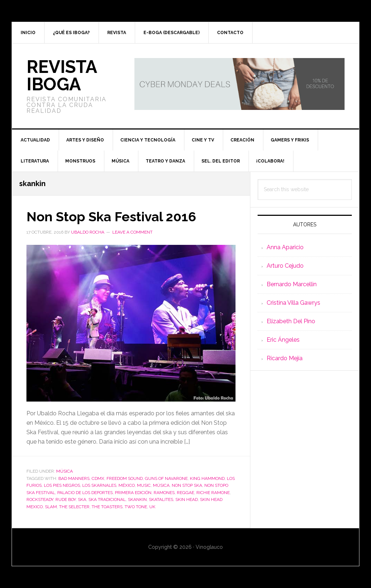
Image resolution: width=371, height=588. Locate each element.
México (127, 485)
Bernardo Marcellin (292, 284)
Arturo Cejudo (285, 266)
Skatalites (161, 499)
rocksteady (40, 499)
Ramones (164, 493)
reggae (185, 493)
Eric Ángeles (283, 340)
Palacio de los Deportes (85, 493)
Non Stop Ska (187, 485)
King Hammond (207, 478)
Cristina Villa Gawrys (293, 303)
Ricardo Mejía (285, 358)
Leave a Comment (132, 232)
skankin (137, 499)
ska (82, 499)
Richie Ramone (213, 493)
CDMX (98, 478)
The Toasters (107, 507)
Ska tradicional (107, 499)
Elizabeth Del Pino (291, 321)
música (161, 485)
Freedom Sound (125, 478)
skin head (187, 499)
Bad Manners (74, 478)
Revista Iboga (62, 75)
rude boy (66, 499)
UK (152, 507)
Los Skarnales (99, 485)
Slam (51, 507)
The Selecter (74, 507)
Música (64, 471)
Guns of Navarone (166, 478)
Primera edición (133, 493)
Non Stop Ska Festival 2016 (111, 217)
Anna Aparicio (285, 247)
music (144, 485)
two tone (136, 507)
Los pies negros (62, 485)
